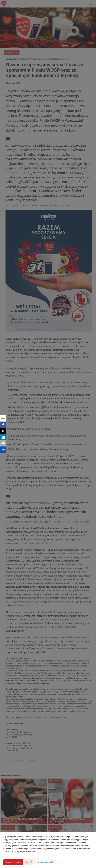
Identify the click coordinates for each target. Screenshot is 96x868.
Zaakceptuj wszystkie (13, 862)
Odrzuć (29, 862)
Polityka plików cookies (45, 862)
